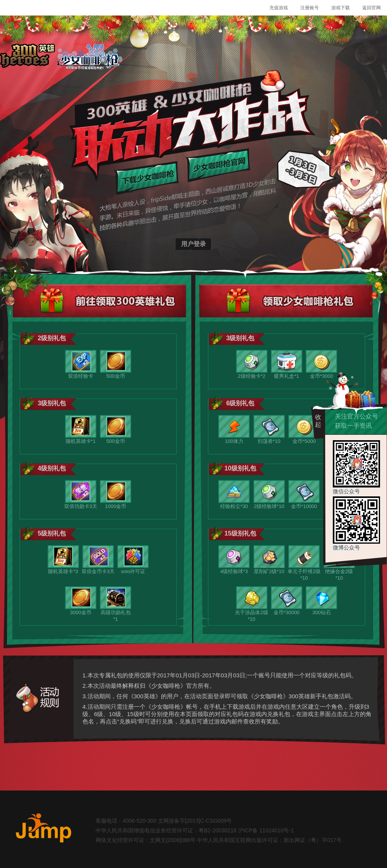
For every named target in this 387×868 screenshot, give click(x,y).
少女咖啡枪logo (89, 57)
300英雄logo (27, 57)
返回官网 (372, 8)
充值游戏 (279, 8)
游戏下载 (341, 8)
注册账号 (310, 8)
